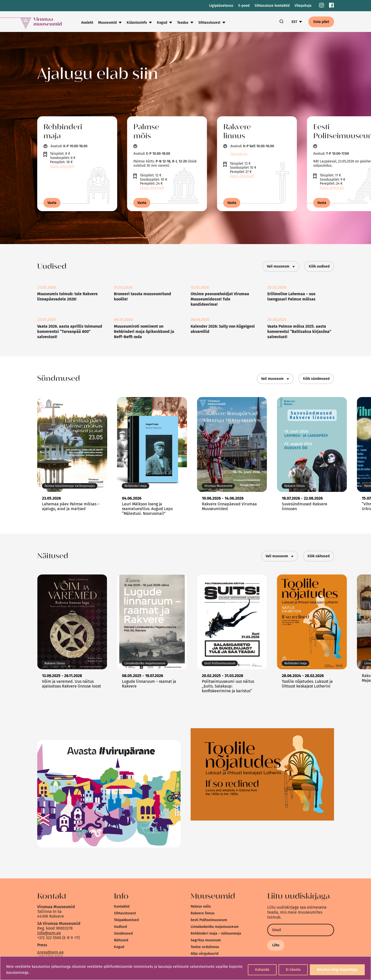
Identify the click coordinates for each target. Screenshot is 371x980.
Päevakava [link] (239, 154)
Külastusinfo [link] (137, 23)
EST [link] (294, 22)
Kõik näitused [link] (319, 556)
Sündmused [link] (123, 933)
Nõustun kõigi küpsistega (337, 970)
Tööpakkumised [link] (126, 920)
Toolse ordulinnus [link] (205, 947)
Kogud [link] (162, 23)
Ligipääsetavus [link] (221, 6)
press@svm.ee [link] (50, 952)
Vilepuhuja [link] (303, 6)
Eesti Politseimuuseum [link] (209, 920)
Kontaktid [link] (122, 907)
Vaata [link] (52, 203)
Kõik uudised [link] (319, 266)
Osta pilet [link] (321, 22)
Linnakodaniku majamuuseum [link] (215, 927)
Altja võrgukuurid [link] (204, 954)
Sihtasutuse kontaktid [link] (272, 6)
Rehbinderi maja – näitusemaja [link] (216, 933)
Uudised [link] (120, 927)
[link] (322, 6)
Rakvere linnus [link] (203, 913)
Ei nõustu (293, 970)
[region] (185, 968)
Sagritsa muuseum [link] (206, 940)
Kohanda (262, 970)
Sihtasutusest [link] (209, 23)
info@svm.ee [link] (49, 933)
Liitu (276, 945)
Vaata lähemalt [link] (62, 166)
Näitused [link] (121, 940)
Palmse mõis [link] (201, 907)
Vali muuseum (281, 266)
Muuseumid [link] (107, 23)
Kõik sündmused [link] (316, 379)
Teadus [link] (183, 23)
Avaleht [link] (87, 23)
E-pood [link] (244, 6)
